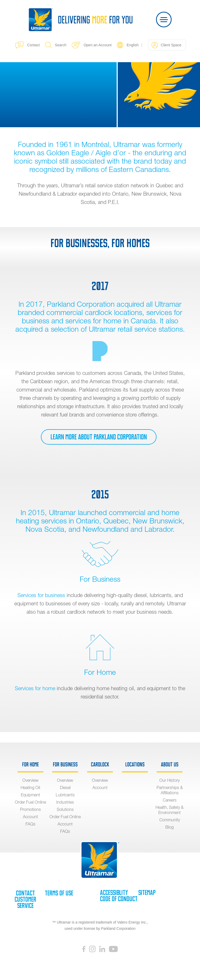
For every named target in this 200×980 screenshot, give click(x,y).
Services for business (41, 595)
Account (30, 817)
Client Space (166, 45)
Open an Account (92, 45)
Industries (65, 802)
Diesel (65, 787)
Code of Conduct (119, 899)
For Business (65, 765)
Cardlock (100, 765)
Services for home (35, 688)
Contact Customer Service (25, 899)
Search (56, 45)
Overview (30, 780)
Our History (170, 780)
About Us (170, 765)
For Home (30, 765)
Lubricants (65, 795)
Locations (135, 765)
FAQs (30, 824)
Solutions (65, 809)
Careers (170, 800)
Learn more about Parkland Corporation (99, 437)
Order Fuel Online (30, 802)
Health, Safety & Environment (170, 810)
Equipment (30, 795)
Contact (27, 45)
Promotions (30, 809)
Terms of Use (59, 893)
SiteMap (147, 893)
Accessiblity (114, 893)
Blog (170, 827)
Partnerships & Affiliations (170, 790)
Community (170, 820)
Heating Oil (30, 787)
